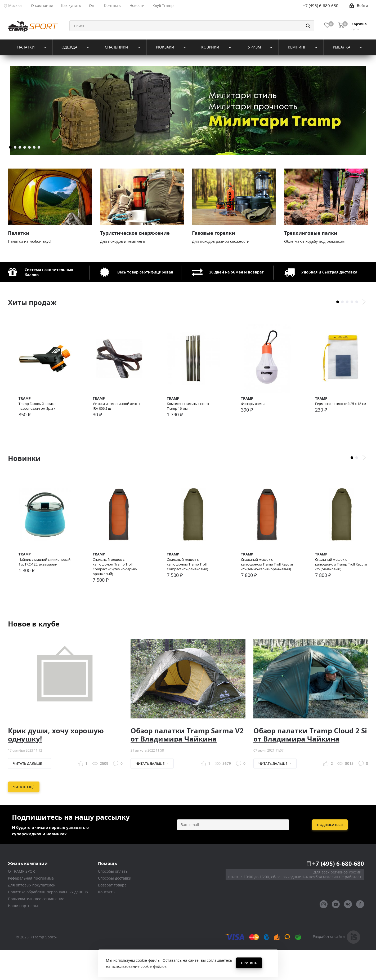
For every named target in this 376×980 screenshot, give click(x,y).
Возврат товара (112, 915)
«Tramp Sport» (44, 967)
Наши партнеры (23, 936)
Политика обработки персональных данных (48, 922)
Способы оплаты (113, 901)
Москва (15, 5)
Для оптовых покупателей (32, 915)
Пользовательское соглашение (36, 929)
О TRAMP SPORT (23, 901)
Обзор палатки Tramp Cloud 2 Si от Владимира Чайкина (310, 764)
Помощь (108, 893)
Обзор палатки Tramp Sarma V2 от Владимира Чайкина (187, 764)
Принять (249, 963)
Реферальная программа (31, 908)
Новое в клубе (34, 654)
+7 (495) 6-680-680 (338, 893)
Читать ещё (24, 817)
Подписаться (330, 855)
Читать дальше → (30, 793)
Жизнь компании (28, 893)
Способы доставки (115, 908)
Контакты (107, 922)
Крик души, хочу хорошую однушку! (56, 764)
